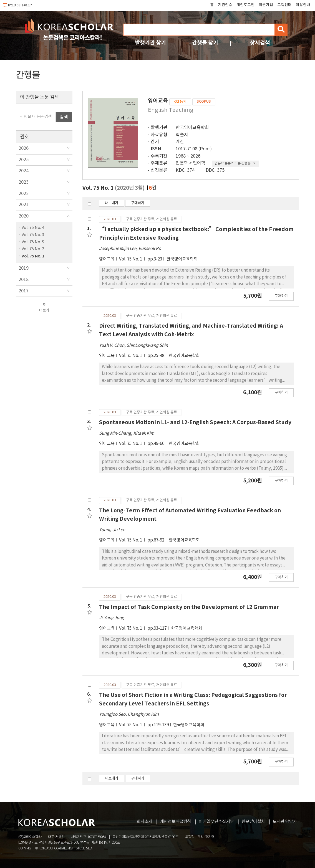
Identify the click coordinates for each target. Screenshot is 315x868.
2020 (24, 216)
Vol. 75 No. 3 (33, 235)
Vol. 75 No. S (33, 242)
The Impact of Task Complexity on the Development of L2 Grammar (189, 607)
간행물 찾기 (205, 43)
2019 (24, 268)
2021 (24, 205)
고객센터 (284, 5)
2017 (24, 291)
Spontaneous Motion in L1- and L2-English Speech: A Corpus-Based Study (195, 422)
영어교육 (107, 259)
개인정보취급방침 (175, 822)
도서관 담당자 (285, 822)
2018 (24, 280)
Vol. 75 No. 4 (33, 228)
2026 (24, 148)
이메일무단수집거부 (216, 822)
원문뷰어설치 (253, 822)
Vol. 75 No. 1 (33, 256)
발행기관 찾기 (150, 43)
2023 (24, 182)
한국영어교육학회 (192, 128)
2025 (24, 160)
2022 (24, 194)
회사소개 (144, 822)
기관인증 (225, 5)
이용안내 (303, 5)
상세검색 (260, 43)
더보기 (44, 308)
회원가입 (266, 5)
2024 (24, 171)
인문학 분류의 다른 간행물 (235, 164)
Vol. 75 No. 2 (33, 249)
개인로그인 (245, 5)
